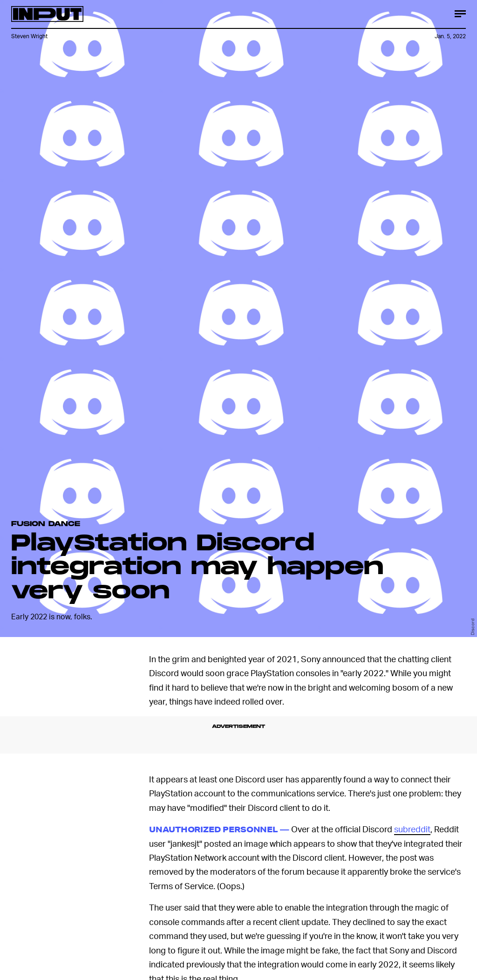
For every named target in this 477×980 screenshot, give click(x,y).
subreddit (412, 829)
